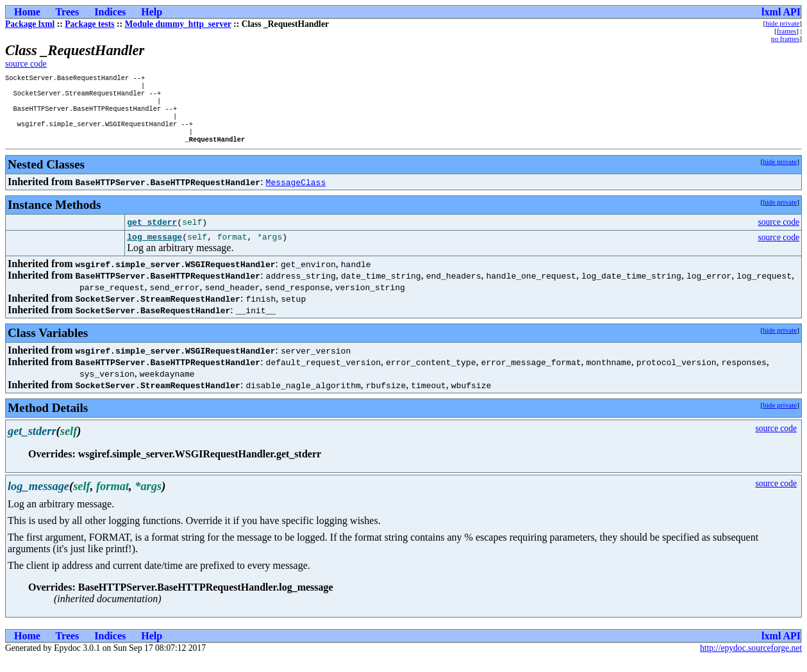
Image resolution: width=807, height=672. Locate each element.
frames (786, 31)
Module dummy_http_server (178, 24)
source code (26, 64)
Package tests (89, 24)
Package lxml (30, 24)
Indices (110, 12)
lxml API (781, 12)
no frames (785, 38)
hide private (782, 23)
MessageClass (296, 193)
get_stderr (152, 234)
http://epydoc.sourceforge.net (751, 661)
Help (152, 12)
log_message (154, 250)
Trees (68, 12)
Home (27, 12)
